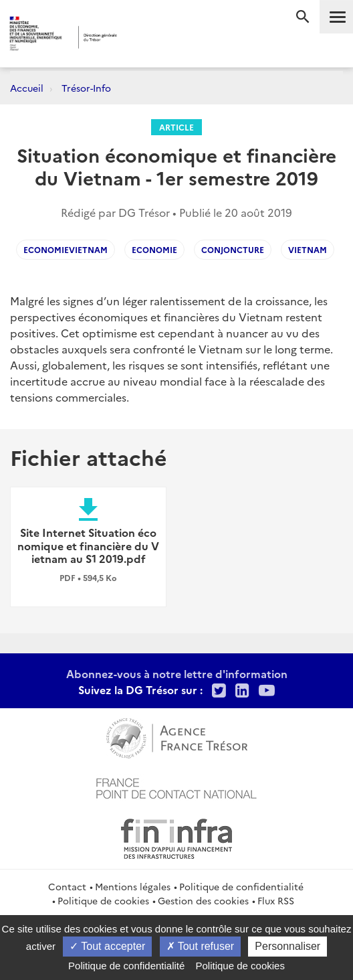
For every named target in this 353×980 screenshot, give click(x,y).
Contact (67, 886)
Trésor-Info (86, 88)
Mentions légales (133, 886)
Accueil (27, 88)
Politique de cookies (103, 900)
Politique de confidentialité (241, 886)
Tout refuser (201, 946)
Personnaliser (287, 946)
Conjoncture (233, 249)
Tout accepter (107, 946)
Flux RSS (276, 900)
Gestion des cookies (203, 900)
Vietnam (308, 249)
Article (176, 127)
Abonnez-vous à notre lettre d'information (177, 673)
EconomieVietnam (66, 249)
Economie (154, 249)
